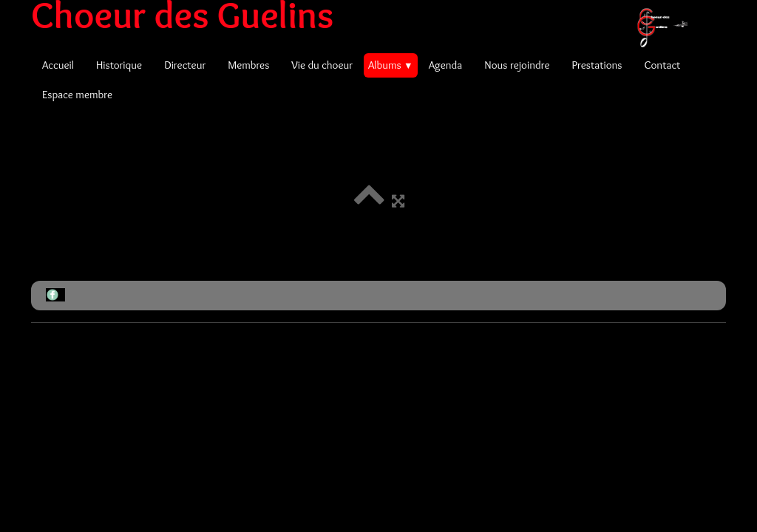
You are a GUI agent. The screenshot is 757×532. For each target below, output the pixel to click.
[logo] (365, 15)
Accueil (58, 65)
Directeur (185, 65)
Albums (391, 65)
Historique (119, 65)
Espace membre (77, 95)
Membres (248, 65)
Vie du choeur (322, 65)
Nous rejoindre (517, 65)
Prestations (597, 65)
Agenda (446, 65)
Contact (662, 65)
